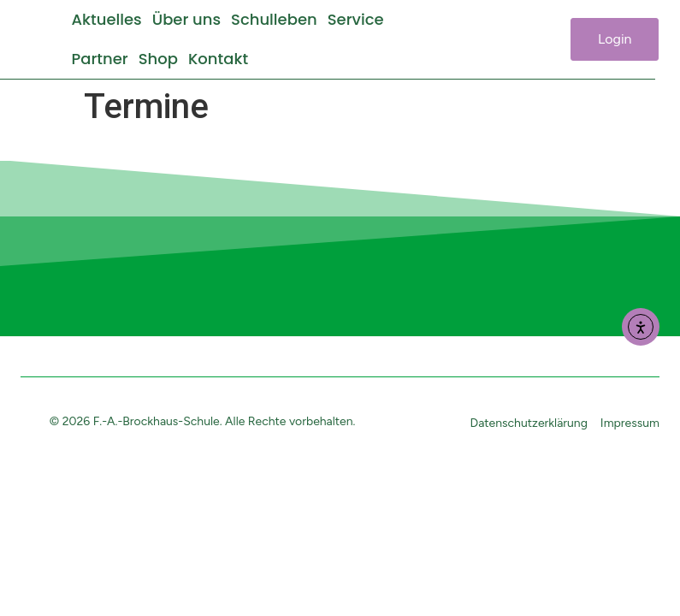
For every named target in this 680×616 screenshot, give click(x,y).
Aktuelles (106, 19)
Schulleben (274, 19)
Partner (99, 59)
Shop (158, 59)
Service (356, 19)
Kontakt (218, 59)
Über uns (186, 19)
